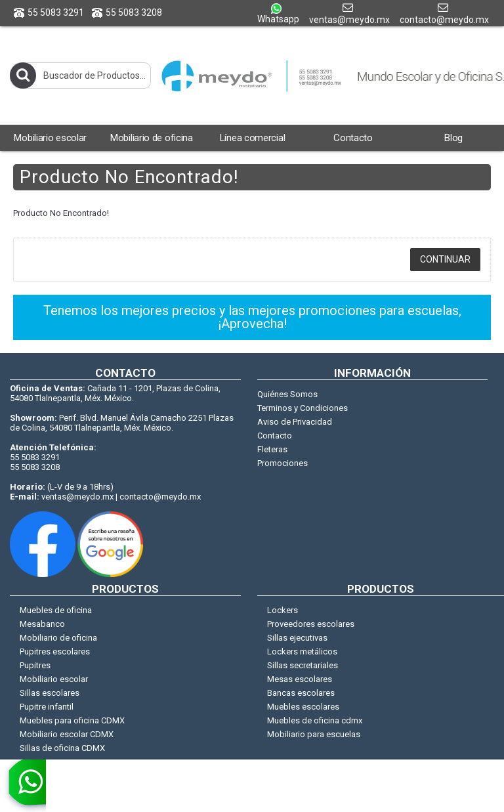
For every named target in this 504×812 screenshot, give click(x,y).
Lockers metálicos (302, 652)
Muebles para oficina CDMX (72, 720)
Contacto (275, 436)
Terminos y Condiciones (303, 408)
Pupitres (35, 665)
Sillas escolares (50, 693)
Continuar (445, 259)
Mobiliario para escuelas (314, 734)
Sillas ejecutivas (297, 638)
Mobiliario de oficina (58, 638)
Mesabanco (42, 624)
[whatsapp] (23, 786)
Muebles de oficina (56, 610)
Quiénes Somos (287, 394)
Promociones (283, 463)
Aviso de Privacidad (295, 422)
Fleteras (272, 449)
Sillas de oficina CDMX (62, 748)
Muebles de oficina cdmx (315, 720)
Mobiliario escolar (54, 679)
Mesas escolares (300, 679)
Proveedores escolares (311, 624)
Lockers (283, 610)
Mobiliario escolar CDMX (67, 734)
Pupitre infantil (47, 707)
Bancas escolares (301, 693)
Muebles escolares (303, 707)
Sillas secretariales (303, 665)
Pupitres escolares (55, 652)
